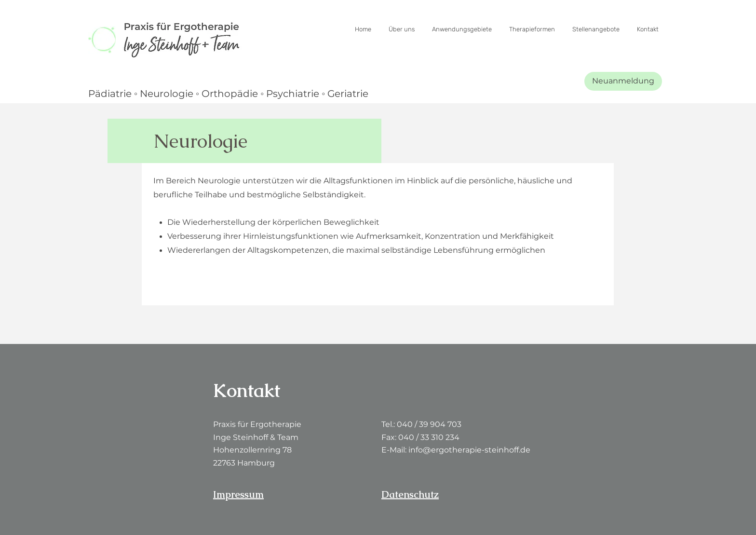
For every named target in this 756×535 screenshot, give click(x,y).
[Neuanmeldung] (623, 81)
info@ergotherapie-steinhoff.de (469, 450)
